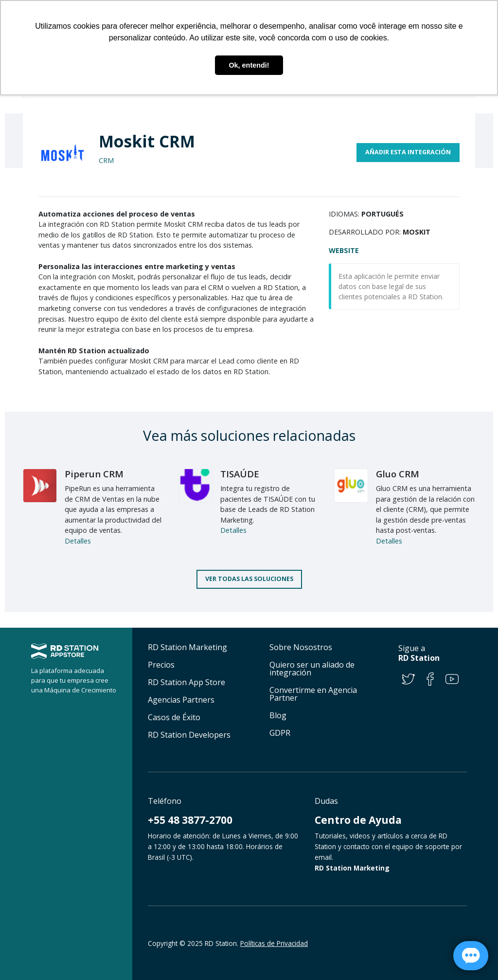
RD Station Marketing (187, 647)
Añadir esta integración (408, 152)
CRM (106, 160)
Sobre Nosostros (301, 647)
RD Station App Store (187, 682)
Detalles (78, 541)
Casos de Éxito (174, 717)
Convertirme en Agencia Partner (313, 694)
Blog (278, 715)
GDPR (280, 733)
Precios (161, 665)
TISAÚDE (240, 474)
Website (344, 250)
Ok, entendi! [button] (249, 65)
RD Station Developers (189, 735)
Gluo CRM (398, 474)
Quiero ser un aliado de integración (312, 669)
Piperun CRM (94, 474)
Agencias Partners (181, 700)
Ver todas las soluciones (249, 579)
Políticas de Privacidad (274, 943)
